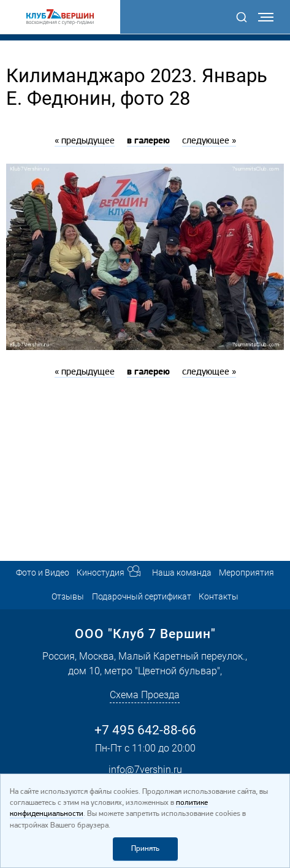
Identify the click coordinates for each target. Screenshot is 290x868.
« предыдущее (85, 141)
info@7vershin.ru (145, 770)
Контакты (219, 597)
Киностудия (101, 573)
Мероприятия (246, 573)
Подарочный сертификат (142, 597)
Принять (145, 849)
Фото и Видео (43, 573)
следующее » (209, 141)
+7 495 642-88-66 (145, 730)
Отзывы (68, 597)
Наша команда (182, 573)
